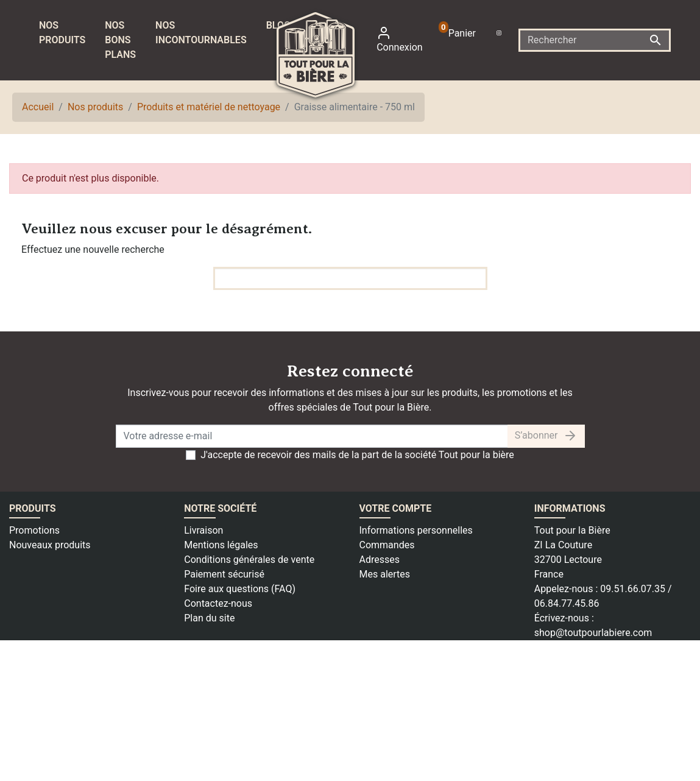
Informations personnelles (416, 530)
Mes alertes (385, 574)
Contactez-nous (218, 603)
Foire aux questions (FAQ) (240, 589)
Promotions (34, 530)
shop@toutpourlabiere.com (593, 633)
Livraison (203, 530)
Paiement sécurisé (224, 574)
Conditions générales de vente (249, 560)
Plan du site (209, 618)
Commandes (387, 545)
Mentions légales (221, 545)
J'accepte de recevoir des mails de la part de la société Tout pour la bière (357, 455)
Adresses (380, 560)
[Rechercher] (595, 40)
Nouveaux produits (50, 545)
